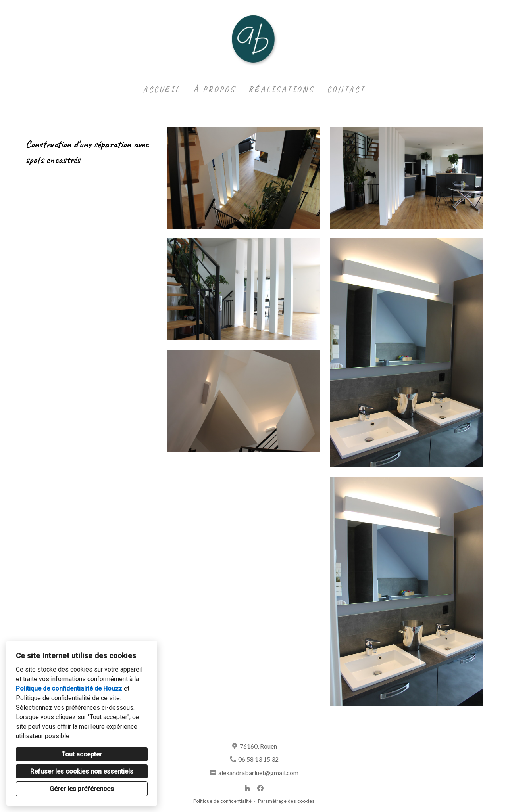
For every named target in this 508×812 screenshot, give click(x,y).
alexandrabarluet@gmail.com (258, 773)
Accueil (162, 89)
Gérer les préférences (82, 789)
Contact (346, 89)
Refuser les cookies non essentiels (82, 771)
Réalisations (281, 89)
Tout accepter (82, 754)
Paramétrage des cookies (286, 801)
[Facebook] (260, 788)
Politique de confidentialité (222, 801)
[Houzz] (248, 788)
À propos (215, 89)
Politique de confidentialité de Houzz (69, 688)
